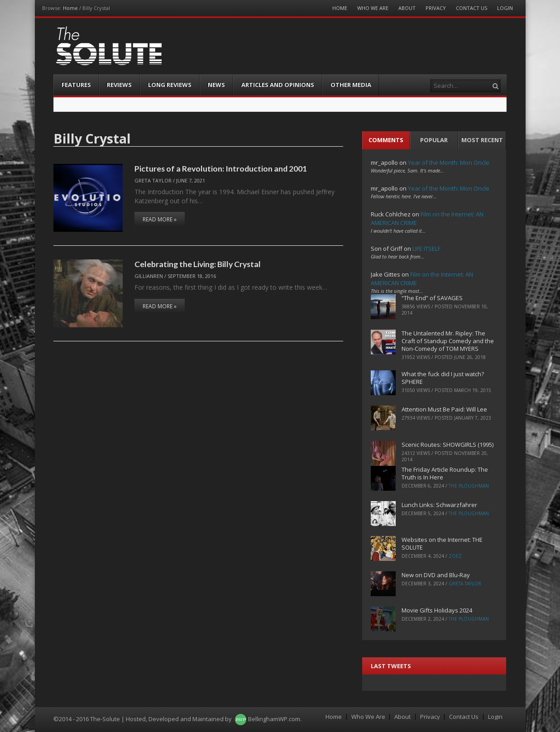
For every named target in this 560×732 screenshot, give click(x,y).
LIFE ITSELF (426, 249)
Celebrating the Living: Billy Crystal (198, 264)
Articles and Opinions (278, 85)
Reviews (119, 85)
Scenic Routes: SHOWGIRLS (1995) (448, 445)
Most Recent (482, 140)
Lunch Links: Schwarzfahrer (439, 505)
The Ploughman (469, 486)
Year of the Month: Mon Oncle (449, 163)
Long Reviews (170, 85)
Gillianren (149, 276)
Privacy (436, 8)
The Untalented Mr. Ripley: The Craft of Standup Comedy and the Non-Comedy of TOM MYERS (448, 341)
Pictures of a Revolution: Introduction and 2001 (221, 168)
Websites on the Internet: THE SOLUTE (442, 543)
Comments (386, 140)
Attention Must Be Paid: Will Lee (444, 409)
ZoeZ (455, 556)
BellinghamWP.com (274, 719)
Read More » (160, 219)
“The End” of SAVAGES (432, 298)
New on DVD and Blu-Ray (436, 575)
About (407, 8)
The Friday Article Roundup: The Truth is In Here (445, 473)
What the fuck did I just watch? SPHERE (443, 378)
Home (70, 8)
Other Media (351, 85)
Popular (434, 140)
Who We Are (373, 8)
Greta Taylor (153, 180)
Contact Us (471, 8)
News (216, 85)
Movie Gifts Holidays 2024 (437, 610)
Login (505, 8)
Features (76, 85)
